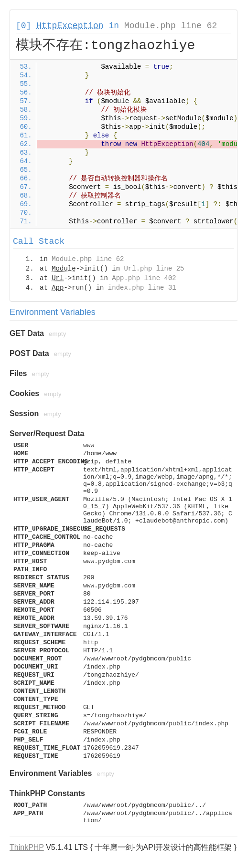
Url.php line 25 (154, 269)
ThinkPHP (27, 847)
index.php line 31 (142, 288)
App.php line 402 (144, 278)
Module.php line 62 (171, 26)
